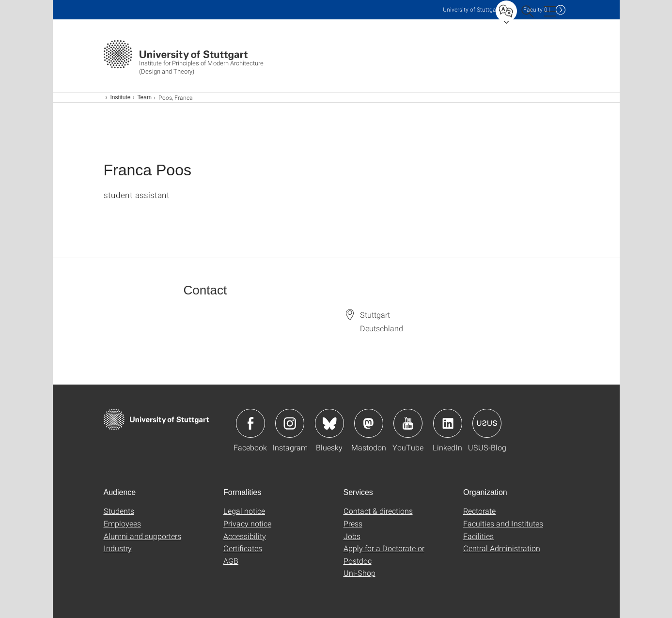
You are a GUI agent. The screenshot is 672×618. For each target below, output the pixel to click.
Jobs (352, 536)
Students (119, 511)
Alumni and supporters (142, 536)
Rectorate (479, 511)
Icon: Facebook (250, 423)
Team (145, 97)
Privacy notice (247, 523)
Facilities (478, 536)
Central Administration (502, 548)
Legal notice (244, 511)
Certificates (243, 548)
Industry (118, 548)
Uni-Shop (359, 573)
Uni (471, 9)
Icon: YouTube (408, 423)
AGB (231, 561)
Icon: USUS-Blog (487, 423)
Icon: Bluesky (329, 423)
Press (353, 523)
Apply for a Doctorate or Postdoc (384, 554)
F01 (537, 9)
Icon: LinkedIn (448, 423)
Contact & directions (378, 511)
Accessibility (245, 536)
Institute (121, 97)
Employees (122, 523)
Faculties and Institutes (503, 523)
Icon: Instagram (290, 423)
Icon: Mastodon (369, 423)
